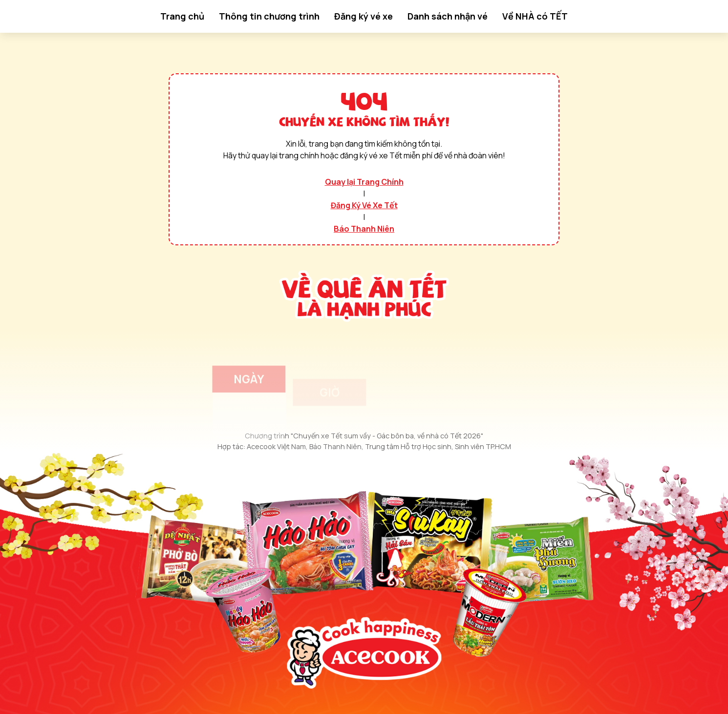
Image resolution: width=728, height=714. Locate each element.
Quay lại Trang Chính (364, 182)
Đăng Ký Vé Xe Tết (364, 205)
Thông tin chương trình (269, 16)
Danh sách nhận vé (448, 16)
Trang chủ (182, 16)
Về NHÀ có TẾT (535, 16)
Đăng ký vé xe (364, 16)
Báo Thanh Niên (364, 229)
